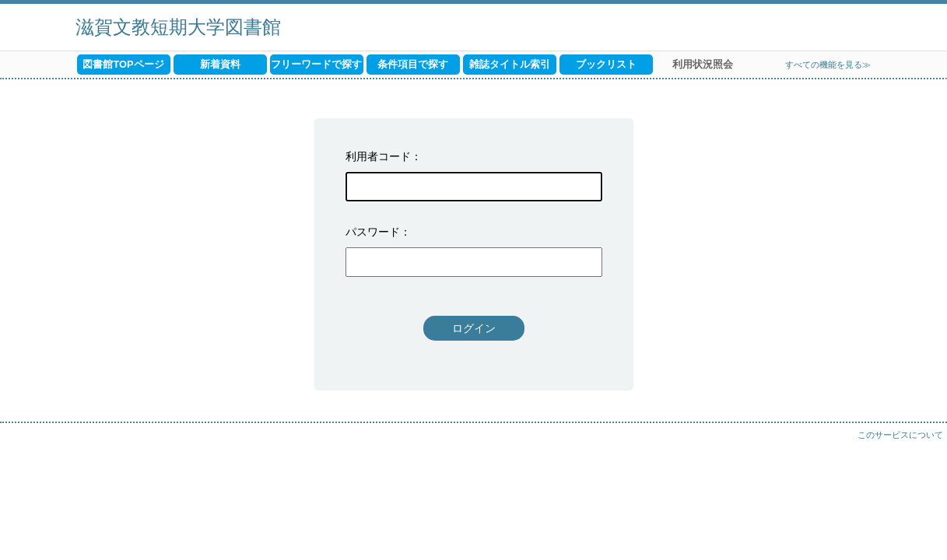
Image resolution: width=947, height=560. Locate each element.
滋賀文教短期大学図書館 (178, 27)
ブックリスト (606, 64)
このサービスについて (900, 435)
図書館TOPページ (123, 64)
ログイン (474, 328)
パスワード (373, 232)
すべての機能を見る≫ (828, 65)
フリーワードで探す (316, 64)
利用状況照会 (703, 64)
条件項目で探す (413, 64)
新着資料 (220, 64)
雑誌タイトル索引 (510, 64)
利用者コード (378, 156)
